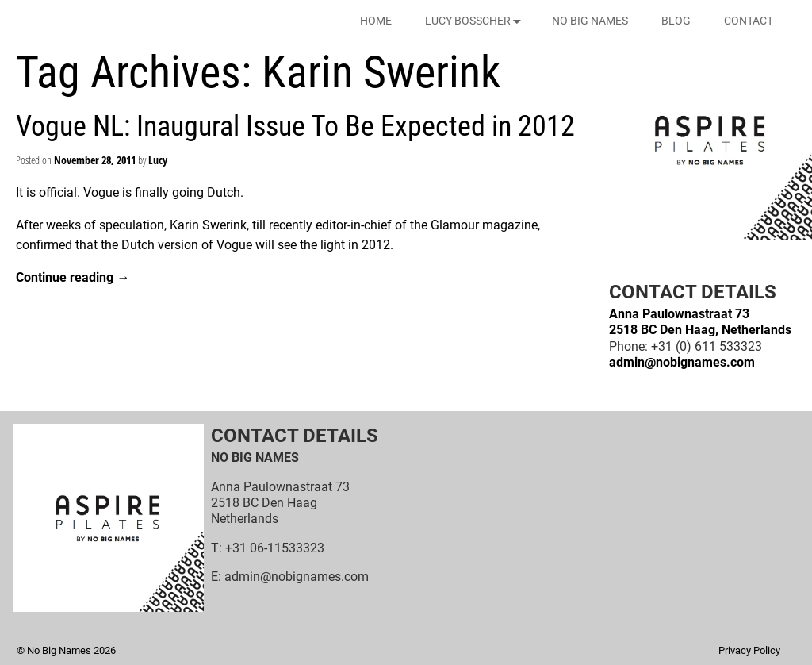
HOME (376, 21)
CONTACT (749, 21)
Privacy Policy (749, 650)
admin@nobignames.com (682, 362)
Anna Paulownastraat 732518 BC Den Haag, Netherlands (700, 322)
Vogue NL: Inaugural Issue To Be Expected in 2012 (295, 126)
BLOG (676, 21)
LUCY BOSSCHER (476, 21)
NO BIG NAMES (590, 21)
